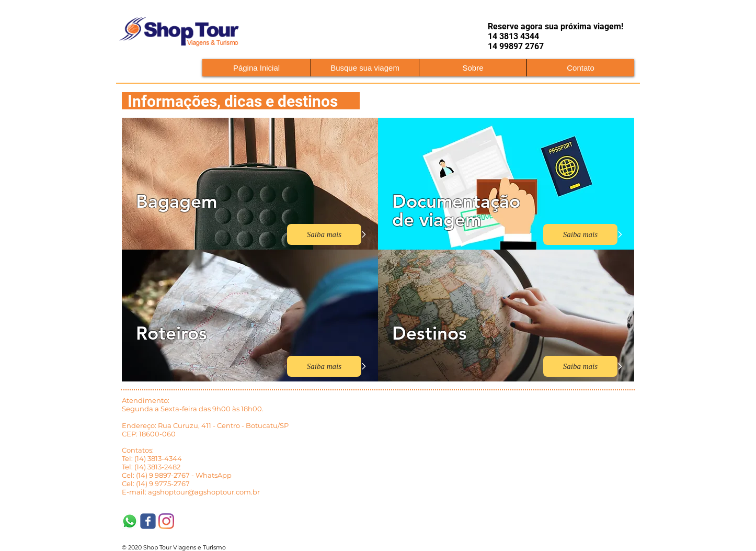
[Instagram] (166, 521)
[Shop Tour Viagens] (148, 521)
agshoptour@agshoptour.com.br (204, 492)
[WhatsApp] (130, 521)
